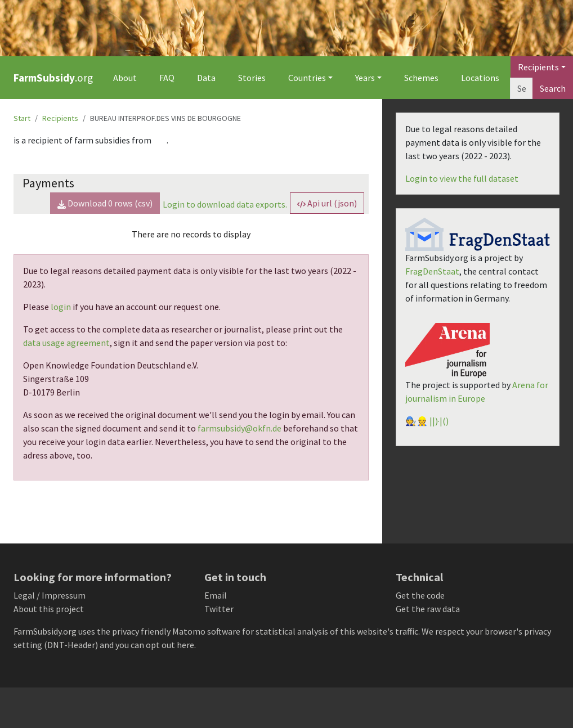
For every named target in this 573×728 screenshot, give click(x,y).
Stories (252, 78)
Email (216, 595)
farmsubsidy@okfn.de (240, 428)
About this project (49, 609)
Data (206, 78)
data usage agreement (66, 343)
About (125, 78)
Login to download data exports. (225, 204)
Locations (480, 78)
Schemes (421, 78)
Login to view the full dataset (462, 178)
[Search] (521, 88)
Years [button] (365, 78)
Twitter (219, 609)
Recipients (60, 118)
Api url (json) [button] (327, 203)
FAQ (167, 78)
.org (53, 78)
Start (22, 118)
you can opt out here (155, 645)
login (61, 307)
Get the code (420, 595)
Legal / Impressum (50, 595)
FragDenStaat (432, 271)
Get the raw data (428, 609)
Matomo (189, 631)
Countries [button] (307, 78)
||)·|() (439, 421)
